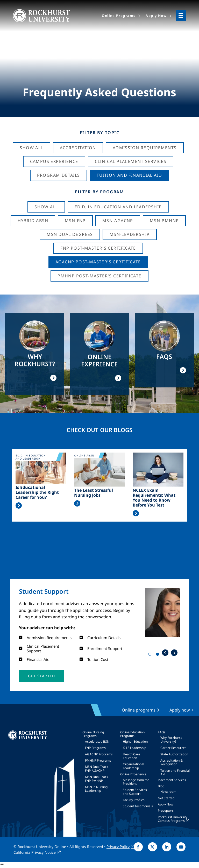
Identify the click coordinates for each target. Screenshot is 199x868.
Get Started (166, 798)
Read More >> (19, 505)
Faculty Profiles (134, 800)
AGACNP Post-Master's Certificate (98, 262)
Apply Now (165, 804)
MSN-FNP (75, 221)
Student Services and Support (135, 792)
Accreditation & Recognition (172, 762)
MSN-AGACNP (118, 221)
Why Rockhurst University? (171, 739)
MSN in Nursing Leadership (96, 789)
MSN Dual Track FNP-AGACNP (97, 768)
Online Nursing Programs (93, 734)
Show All (31, 148)
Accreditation (78, 148)
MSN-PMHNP (164, 221)
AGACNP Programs (99, 754)
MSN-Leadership (130, 234)
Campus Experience (54, 161)
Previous (165, 653)
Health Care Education (132, 756)
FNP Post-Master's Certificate (98, 248)
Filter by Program (99, 192)
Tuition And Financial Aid (129, 175)
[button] (41, 676)
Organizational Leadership (133, 766)
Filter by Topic (100, 133)
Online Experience (133, 774)
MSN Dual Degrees (70, 234)
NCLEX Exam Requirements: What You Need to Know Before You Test (154, 498)
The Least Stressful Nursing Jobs (94, 493)
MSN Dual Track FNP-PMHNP (97, 779)
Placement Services (172, 780)
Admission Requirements (145, 148)
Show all (46, 207)
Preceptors (166, 811)
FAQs (162, 732)
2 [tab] (159, 655)
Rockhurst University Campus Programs (173, 819)
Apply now (180, 710)
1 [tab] (151, 655)
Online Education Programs (132, 734)
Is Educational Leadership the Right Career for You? (37, 493)
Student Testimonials (138, 806)
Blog (161, 786)
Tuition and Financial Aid (175, 772)
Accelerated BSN (97, 741)
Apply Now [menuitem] (156, 16)
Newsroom (168, 792)
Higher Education (135, 741)
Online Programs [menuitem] (119, 16)
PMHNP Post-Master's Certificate (99, 276)
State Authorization (174, 754)
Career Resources (173, 748)
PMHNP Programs (98, 760)
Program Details (59, 175)
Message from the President (136, 782)
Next (174, 653)
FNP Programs (95, 748)
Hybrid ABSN (33, 221)
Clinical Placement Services (131, 161)
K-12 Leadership (134, 748)
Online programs (139, 710)
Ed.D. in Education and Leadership (118, 207)
